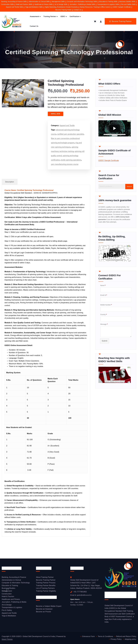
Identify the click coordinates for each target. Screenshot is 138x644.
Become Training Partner (46, 581)
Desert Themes (8, 639)
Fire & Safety (7, 611)
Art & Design (7, 606)
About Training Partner (45, 578)
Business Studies (8, 589)
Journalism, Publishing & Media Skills (82, 4)
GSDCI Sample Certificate (122, 7)
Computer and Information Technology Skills (82, 2)
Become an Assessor (44, 610)
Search (129, 191)
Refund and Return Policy (126, 636)
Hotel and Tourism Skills (24, 4)
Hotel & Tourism (8, 597)
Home (51, 45)
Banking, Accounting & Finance (14, 578)
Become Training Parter (64, 10)
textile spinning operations (71, 160)
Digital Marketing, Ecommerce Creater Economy (61, 7)
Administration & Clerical (11, 581)
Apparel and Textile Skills (15, 7)
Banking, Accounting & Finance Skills (14, 2)
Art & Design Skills (61, 4)
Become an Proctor (44, 613)
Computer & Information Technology (16, 584)
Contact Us (77, 10)
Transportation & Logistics (12, 608)
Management (7, 592)
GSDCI (63, 17)
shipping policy (131, 639)
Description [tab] (10, 182)
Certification (74, 17)
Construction (7, 595)
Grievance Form (88, 636)
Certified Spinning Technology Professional (73, 45)
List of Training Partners (45, 589)
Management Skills (58, 2)
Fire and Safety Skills (128, 4)
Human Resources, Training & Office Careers (95, 7)
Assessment (34, 17)
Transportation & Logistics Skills (108, 4)
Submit (105, 354)
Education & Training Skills (108, 2)
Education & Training (10, 586)
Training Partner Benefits (46, 586)
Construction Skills (7, 4)
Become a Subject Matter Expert (49, 607)
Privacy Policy (116, 639)
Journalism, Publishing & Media (14, 603)
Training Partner (50, 17)
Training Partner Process (46, 584)
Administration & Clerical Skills (39, 2)
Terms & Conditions (105, 636)
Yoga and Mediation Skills (34, 7)
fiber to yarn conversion (60, 138)
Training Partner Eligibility (46, 592)
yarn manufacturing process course (65, 164)
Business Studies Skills (127, 2)
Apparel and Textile (67, 125)
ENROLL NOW (56, 114)
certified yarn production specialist (71, 134)
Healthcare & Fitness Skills (44, 4)
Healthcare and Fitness (11, 600)
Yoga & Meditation (9, 617)
